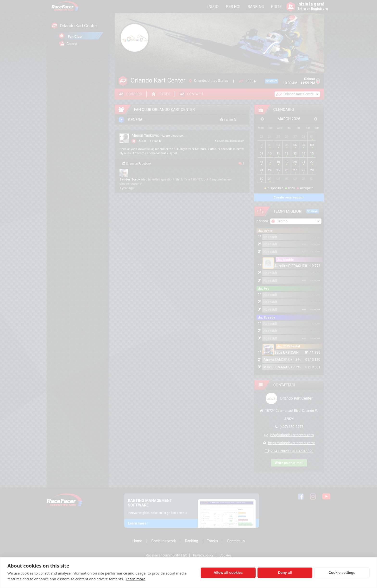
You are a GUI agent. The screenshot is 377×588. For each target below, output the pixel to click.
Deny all (285, 572)
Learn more (136, 579)
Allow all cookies (228, 572)
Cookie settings (342, 572)
